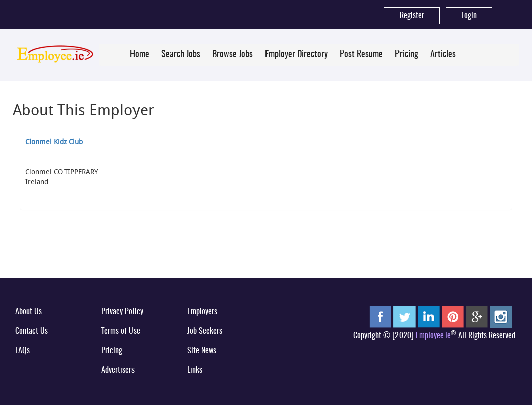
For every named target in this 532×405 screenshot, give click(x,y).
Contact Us (31, 331)
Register (412, 16)
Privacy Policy (122, 312)
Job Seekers (205, 331)
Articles (443, 55)
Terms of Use (121, 331)
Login (469, 16)
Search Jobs (181, 55)
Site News (202, 351)
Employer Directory (296, 55)
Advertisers (118, 370)
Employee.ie (433, 336)
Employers (202, 312)
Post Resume (361, 55)
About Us (28, 312)
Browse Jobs (233, 55)
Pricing (407, 55)
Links (195, 370)
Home (140, 55)
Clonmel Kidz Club (54, 141)
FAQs (22, 351)
